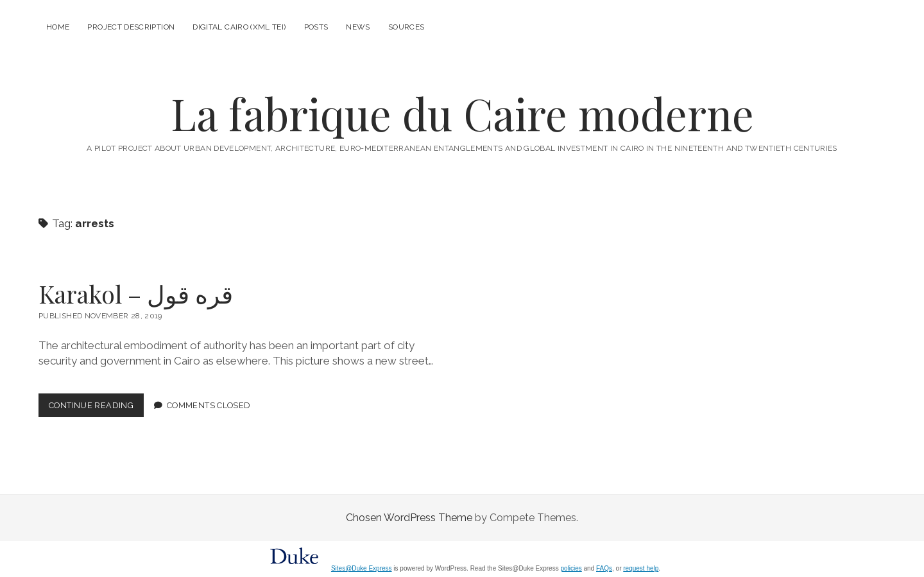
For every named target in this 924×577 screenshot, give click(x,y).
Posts (316, 27)
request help (641, 568)
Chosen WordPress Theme (409, 518)
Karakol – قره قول (136, 294)
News (358, 27)
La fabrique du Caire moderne (462, 113)
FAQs (604, 568)
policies (571, 568)
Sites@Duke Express (362, 568)
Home (58, 27)
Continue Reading (96, 408)
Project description (131, 27)
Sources (406, 27)
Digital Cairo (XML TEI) (239, 27)
